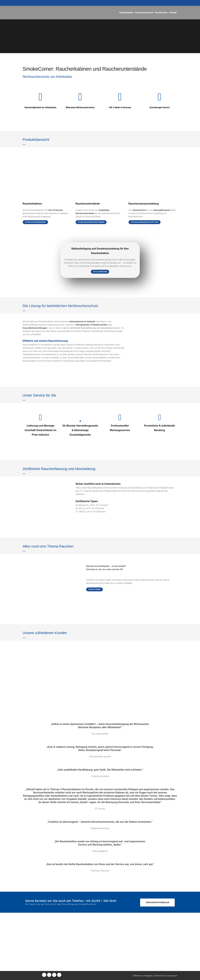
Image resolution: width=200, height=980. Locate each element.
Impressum (172, 976)
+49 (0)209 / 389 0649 (41, 952)
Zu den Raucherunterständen (91, 222)
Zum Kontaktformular (157, 903)
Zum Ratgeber (95, 589)
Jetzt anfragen (100, 272)
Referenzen (138, 976)
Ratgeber (149, 976)
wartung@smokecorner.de (96, 955)
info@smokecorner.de (39, 959)
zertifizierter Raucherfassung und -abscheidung (91, 328)
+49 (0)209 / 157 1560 (95, 952)
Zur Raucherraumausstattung (145, 222)
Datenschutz (160, 976)
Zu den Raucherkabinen (35, 222)
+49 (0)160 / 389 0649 (39, 955)
